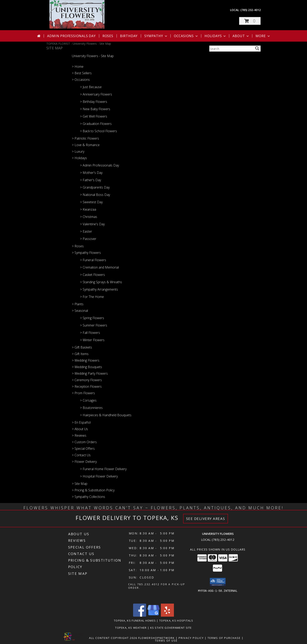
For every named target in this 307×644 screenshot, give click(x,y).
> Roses (78, 246)
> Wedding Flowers (86, 360)
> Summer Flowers (94, 325)
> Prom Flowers (83, 393)
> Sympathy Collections (88, 497)
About (241, 36)
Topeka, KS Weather (131, 628)
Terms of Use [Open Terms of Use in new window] (166, 641)
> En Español (81, 422)
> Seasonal (80, 311)
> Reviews (79, 435)
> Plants (78, 304)
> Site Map (80, 484)
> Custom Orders (84, 442)
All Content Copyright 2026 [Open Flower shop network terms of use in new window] (113, 638)
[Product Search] (231, 49)
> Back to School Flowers (98, 131)
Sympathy (156, 36)
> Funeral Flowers (93, 260)
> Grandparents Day (95, 187)
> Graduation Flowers (96, 124)
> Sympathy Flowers (86, 253)
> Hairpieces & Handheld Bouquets (106, 415)
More (263, 36)
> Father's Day (91, 180)
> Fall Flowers (90, 333)
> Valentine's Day (92, 224)
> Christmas (89, 217)
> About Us (80, 429)
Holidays (216, 36)
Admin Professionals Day (71, 36)
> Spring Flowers (92, 318)
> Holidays (79, 158)
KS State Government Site (171, 628)
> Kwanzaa (88, 209)
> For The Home (92, 297)
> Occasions (81, 80)
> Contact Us (81, 455)
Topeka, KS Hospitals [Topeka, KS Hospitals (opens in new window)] (176, 621)
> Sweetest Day (91, 202)
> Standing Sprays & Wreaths (101, 282)
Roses (108, 36)
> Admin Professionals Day (100, 165)
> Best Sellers (82, 73)
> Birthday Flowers (94, 102)
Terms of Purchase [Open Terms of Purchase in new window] (224, 638)
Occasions (186, 36)
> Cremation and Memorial (99, 267)
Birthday (129, 36)
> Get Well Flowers (94, 116)
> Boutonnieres (91, 408)
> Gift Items (80, 354)
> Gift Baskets (82, 347)
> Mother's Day (91, 173)
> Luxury (78, 151)
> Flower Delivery (84, 462)
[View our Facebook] (140, 616)
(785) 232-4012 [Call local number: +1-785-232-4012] (251, 10)
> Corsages (88, 400)
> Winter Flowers (92, 340)
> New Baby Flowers (95, 109)
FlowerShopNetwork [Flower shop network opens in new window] (156, 638)
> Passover (88, 239)
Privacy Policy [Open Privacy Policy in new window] (191, 638)
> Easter (86, 231)
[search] (257, 48)
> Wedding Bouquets (87, 367)
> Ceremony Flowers (87, 380)
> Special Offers (83, 449)
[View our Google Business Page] (153, 616)
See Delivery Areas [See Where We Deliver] (206, 519)
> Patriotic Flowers (85, 138)
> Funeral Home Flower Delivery (103, 469)
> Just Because (91, 87)
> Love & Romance (86, 145)
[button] (250, 21)
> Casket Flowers (92, 275)
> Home (78, 67)
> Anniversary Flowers (96, 94)
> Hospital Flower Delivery (99, 476)
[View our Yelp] (167, 616)
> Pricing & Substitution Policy (93, 490)
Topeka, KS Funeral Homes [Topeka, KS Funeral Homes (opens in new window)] (135, 621)
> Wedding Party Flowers (90, 373)
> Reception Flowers (87, 386)
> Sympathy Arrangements (99, 289)
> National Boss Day (95, 195)
